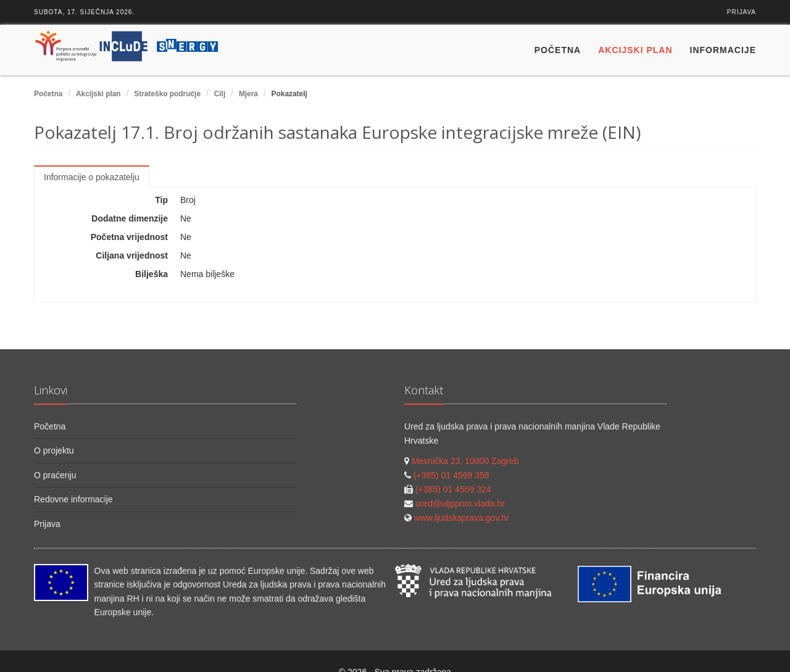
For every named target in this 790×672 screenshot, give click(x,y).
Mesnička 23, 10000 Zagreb (465, 461)
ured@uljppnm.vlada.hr (460, 504)
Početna (558, 50)
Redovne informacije (73, 499)
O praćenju (55, 475)
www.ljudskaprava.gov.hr (462, 518)
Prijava (742, 12)
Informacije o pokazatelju (92, 177)
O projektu (54, 450)
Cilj (220, 94)
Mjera (248, 94)
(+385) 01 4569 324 (453, 489)
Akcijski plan (635, 50)
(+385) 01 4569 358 (451, 475)
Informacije (723, 50)
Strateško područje (167, 94)
